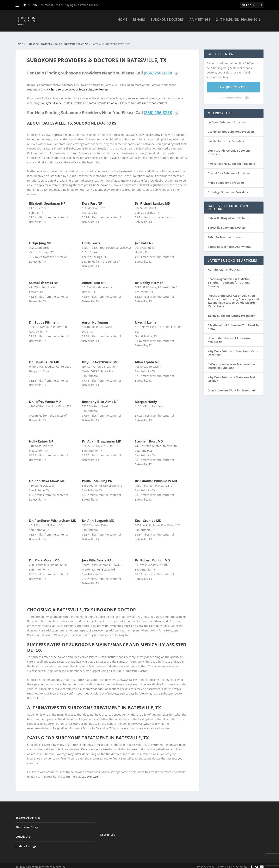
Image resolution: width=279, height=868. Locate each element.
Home (122, 23)
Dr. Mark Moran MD (44, 557)
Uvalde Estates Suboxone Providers (231, 128)
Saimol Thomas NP (44, 279)
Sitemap (242, 863)
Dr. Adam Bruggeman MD (102, 438)
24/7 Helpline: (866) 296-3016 (238, 23)
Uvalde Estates (62, 100)
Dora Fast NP (92, 200)
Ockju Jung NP (40, 240)
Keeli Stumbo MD (148, 517)
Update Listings (26, 843)
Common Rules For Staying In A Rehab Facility (68, 5)
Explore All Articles (28, 814)
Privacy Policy (206, 863)
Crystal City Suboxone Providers (229, 170)
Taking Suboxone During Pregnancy (231, 312)
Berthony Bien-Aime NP (100, 398)
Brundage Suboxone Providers (228, 189)
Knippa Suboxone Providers (226, 179)
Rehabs (139, 23)
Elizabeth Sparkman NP (47, 200)
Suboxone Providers (39, 40)
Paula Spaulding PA (97, 478)
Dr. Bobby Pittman (149, 279)
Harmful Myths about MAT (225, 266)
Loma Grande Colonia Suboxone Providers (229, 149)
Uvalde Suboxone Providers (226, 138)
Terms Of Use (225, 863)
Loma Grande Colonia (103, 100)
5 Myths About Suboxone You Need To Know (233, 323)
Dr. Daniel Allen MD (44, 359)
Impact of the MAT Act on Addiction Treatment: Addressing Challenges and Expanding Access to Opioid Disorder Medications (233, 297)
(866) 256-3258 (158, 69)
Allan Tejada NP (147, 359)
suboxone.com (91, 773)
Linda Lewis (91, 240)
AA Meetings (200, 23)
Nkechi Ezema (146, 319)
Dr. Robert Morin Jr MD (152, 557)
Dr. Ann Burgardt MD (98, 517)
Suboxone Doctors (167, 23)
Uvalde (78, 100)
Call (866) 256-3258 (234, 84)
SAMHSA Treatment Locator (226, 234)
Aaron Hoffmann (95, 319)
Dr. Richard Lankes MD (152, 200)
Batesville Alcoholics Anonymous (229, 243)
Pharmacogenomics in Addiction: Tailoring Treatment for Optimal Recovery (229, 279)
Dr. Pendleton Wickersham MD (53, 517)
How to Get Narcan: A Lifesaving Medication (229, 336)
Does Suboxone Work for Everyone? (231, 387)
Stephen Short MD (149, 438)
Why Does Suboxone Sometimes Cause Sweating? (233, 349)
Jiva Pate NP (144, 240)
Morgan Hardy (146, 398)
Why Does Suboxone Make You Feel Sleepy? (231, 375)
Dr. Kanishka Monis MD (47, 478)
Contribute (23, 833)
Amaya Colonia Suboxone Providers (231, 160)
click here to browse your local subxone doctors (77, 86)
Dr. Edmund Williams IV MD (156, 478)
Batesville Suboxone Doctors (227, 224)
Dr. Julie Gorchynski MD (100, 359)
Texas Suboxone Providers (72, 40)
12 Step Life (108, 831)
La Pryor (46, 100)
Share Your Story (27, 824)
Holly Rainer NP (41, 438)
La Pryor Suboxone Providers (227, 119)
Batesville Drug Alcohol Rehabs (228, 215)
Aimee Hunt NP (94, 279)
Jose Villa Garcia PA (97, 557)
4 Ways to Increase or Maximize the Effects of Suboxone (231, 363)
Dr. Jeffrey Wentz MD (45, 398)
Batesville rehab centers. (152, 100)
